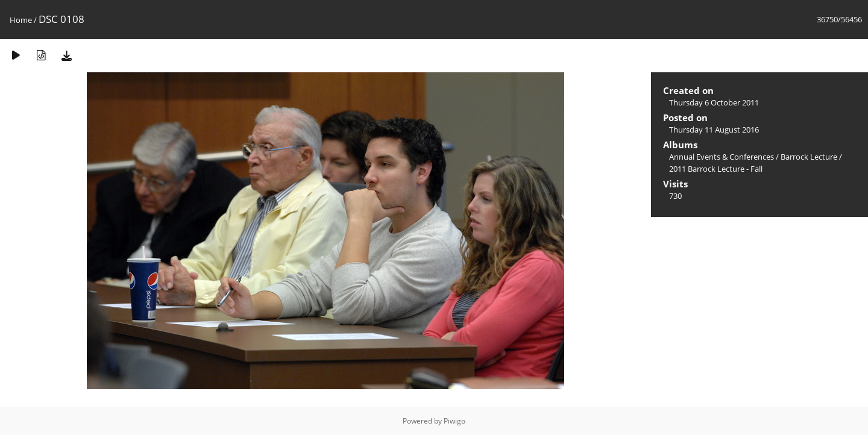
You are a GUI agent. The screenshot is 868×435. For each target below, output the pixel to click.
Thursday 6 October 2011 (714, 102)
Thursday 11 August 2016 (714, 130)
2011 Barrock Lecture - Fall (716, 169)
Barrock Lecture (809, 157)
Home (21, 20)
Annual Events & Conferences (722, 157)
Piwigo (454, 421)
